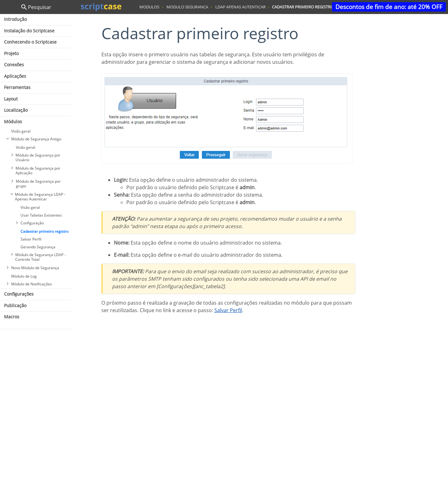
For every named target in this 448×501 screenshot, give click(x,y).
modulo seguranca (187, 7)
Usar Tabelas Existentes (41, 215)
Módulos (13, 122)
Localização (16, 110)
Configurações (19, 294)
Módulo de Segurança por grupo (38, 184)
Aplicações (15, 76)
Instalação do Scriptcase (29, 31)
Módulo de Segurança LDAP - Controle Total (40, 257)
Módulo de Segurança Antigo (36, 139)
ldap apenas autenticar (240, 7)
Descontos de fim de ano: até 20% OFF (389, 7)
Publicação (15, 305)
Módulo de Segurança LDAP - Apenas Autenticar (40, 197)
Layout (11, 99)
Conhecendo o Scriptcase (30, 42)
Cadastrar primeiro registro (44, 231)
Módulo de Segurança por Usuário (38, 157)
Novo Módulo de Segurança (35, 268)
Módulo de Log (24, 276)
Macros (12, 317)
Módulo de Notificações (32, 284)
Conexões (14, 65)
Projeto (11, 53)
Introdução (15, 19)
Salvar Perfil (31, 239)
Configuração (32, 223)
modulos (149, 7)
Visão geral (21, 131)
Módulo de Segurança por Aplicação (38, 171)
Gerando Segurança (38, 247)
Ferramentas (17, 87)
